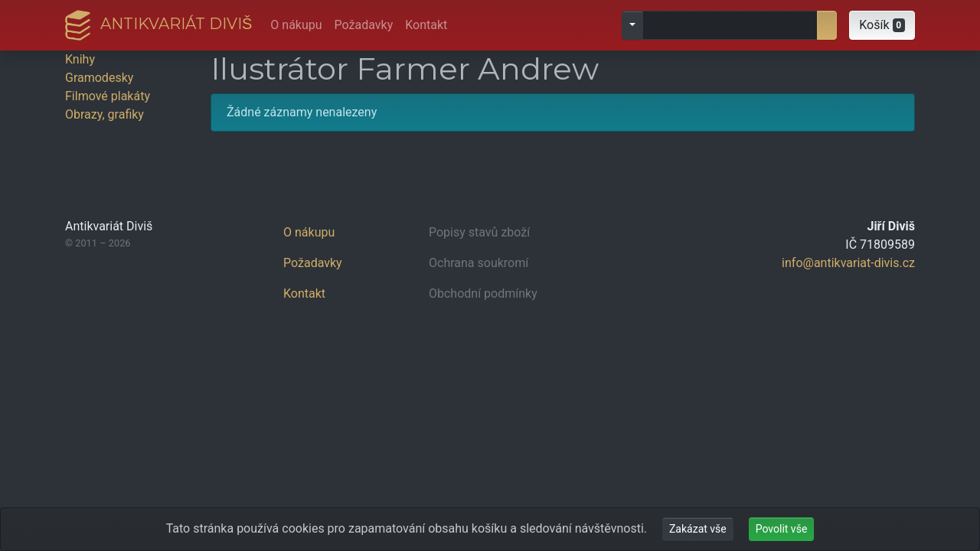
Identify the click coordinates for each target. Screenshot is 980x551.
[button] (882, 25)
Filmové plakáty (108, 96)
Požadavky (364, 25)
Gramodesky (99, 78)
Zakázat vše (698, 529)
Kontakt (426, 25)
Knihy (80, 59)
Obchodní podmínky (483, 293)
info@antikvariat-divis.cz (848, 263)
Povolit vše (782, 529)
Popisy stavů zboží (479, 232)
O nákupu (296, 25)
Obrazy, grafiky (105, 114)
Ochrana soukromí (479, 263)
